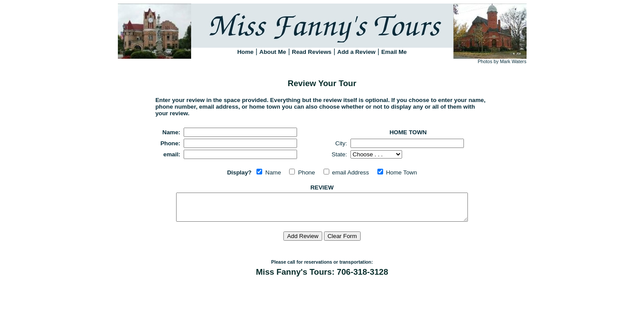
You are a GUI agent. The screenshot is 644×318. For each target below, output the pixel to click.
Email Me (394, 52)
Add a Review (356, 52)
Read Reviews (312, 52)
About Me (273, 52)
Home (245, 52)
